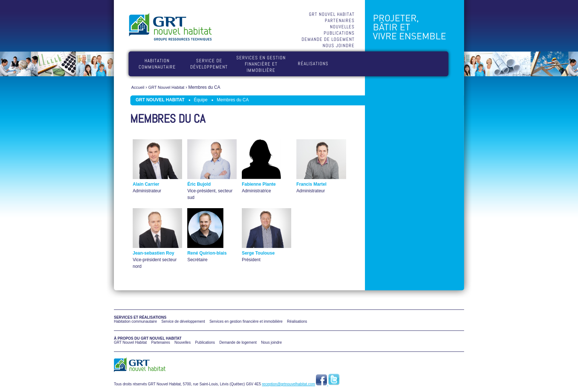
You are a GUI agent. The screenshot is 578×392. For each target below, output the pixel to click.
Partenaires (340, 20)
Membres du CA (233, 100)
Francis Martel (311, 184)
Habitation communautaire (157, 64)
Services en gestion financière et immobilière (261, 64)
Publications (339, 33)
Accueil (138, 87)
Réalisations (313, 64)
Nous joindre (339, 45)
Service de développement (209, 64)
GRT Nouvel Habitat (332, 14)
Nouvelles (342, 27)
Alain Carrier (146, 184)
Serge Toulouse (258, 253)
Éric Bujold (199, 184)
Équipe (201, 100)
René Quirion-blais (207, 253)
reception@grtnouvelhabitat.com (289, 384)
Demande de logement (328, 39)
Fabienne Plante (259, 184)
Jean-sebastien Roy (154, 253)
